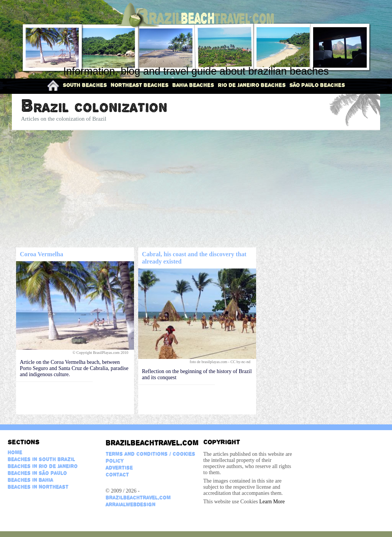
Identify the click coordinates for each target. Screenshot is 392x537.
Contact (117, 475)
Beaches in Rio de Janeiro (43, 466)
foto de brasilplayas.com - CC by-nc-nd (221, 362)
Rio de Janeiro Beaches (252, 85)
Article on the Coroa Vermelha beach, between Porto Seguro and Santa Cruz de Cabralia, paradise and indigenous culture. (74, 368)
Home (15, 452)
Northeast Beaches (140, 85)
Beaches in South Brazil (41, 459)
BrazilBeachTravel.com (151, 443)
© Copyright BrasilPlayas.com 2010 (101, 353)
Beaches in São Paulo (37, 473)
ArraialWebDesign (131, 504)
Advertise (119, 468)
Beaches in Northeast (38, 487)
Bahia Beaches (193, 85)
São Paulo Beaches (317, 85)
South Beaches (85, 85)
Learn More (272, 502)
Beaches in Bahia (30, 480)
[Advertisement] (196, 189)
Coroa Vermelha (42, 254)
